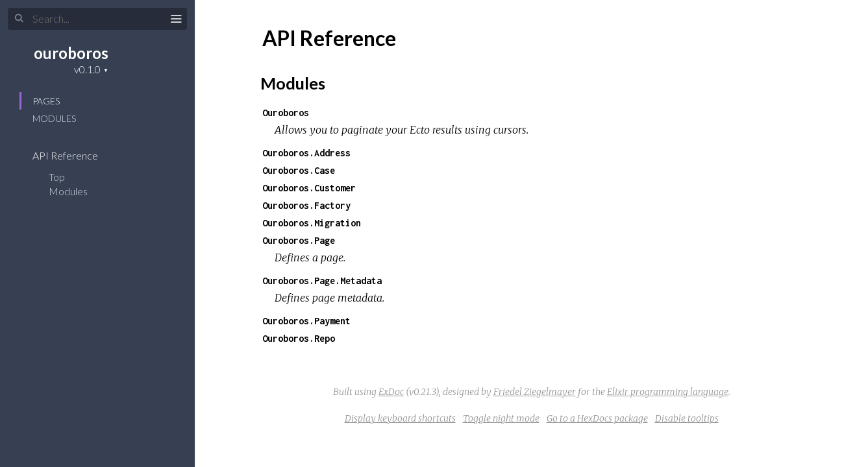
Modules (54, 118)
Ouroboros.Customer (309, 188)
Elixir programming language (668, 392)
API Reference (74, 155)
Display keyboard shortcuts (400, 418)
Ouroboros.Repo (299, 338)
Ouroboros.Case (299, 170)
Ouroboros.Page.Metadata (322, 281)
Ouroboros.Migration (312, 223)
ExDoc (391, 392)
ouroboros (71, 53)
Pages (46, 101)
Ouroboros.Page (299, 240)
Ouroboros (286, 113)
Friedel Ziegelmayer (535, 392)
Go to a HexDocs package (597, 418)
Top (57, 177)
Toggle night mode (501, 418)
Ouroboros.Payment (306, 321)
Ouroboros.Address (306, 153)
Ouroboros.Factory (306, 205)
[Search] (97, 19)
